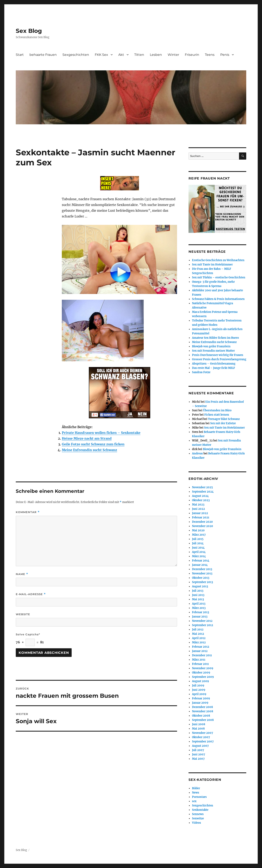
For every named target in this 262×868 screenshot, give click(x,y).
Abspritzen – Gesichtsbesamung (214, 364)
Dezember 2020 (202, 522)
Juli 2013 (198, 591)
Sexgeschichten (76, 55)
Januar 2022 (200, 513)
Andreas (197, 453)
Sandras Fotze (201, 372)
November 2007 (203, 733)
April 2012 (199, 638)
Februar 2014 (201, 561)
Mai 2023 (198, 505)
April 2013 (199, 604)
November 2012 (202, 621)
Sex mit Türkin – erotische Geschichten (219, 277)
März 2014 (199, 556)
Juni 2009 (199, 690)
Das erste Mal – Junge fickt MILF (213, 368)
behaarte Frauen (43, 55)
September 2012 (203, 625)
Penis (225, 55)
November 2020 (203, 526)
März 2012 (199, 642)
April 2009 (199, 694)
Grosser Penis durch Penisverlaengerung (219, 359)
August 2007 (200, 746)
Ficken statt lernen (217, 415)
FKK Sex (101, 55)
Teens (210, 55)
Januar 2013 (200, 617)
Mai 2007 (198, 759)
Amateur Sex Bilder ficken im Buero (215, 338)
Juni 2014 (198, 548)
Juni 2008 (199, 724)
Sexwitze (198, 818)
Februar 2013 (200, 612)
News (196, 793)
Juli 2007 (198, 750)
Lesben (156, 55)
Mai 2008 (198, 729)
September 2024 (203, 492)
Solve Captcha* (28, 634)
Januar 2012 (200, 651)
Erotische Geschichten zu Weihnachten (218, 260)
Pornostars (199, 797)
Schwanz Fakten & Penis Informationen (218, 299)
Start (20, 55)
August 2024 (200, 496)
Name (22, 574)
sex (194, 801)
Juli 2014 (198, 543)
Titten (139, 55)
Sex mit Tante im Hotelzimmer (212, 265)
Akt (121, 55)
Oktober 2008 (201, 716)
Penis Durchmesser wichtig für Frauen (218, 355)
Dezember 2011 (202, 655)
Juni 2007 (199, 754)
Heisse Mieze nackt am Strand (87, 438)
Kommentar (28, 512)
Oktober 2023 (201, 500)
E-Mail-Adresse (31, 594)
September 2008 (203, 720)
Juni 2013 (198, 595)
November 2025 (202, 487)
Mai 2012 (198, 634)
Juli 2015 (198, 539)
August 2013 (200, 586)
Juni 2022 (198, 509)
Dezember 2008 (202, 707)
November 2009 (203, 668)
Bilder (196, 788)
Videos (196, 823)
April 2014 (199, 552)
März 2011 (199, 660)
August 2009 (200, 681)
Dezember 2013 (202, 569)
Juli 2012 (198, 630)
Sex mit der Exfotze (223, 423)
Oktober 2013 (201, 578)
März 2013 (199, 608)
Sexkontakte (200, 810)
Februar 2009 (201, 698)
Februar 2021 (201, 517)
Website (23, 614)
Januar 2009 (200, 703)
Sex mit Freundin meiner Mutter (213, 351)
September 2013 (202, 582)
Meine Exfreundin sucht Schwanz (89, 450)
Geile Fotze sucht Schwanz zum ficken (93, 444)
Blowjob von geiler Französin (211, 346)
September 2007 (203, 742)
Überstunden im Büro (217, 410)
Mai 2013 (198, 599)
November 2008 (203, 711)
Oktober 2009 (201, 673)
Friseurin (192, 55)
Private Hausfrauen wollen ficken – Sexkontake (101, 433)
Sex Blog (29, 31)
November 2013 (202, 574)
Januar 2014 (200, 565)
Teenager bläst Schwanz (224, 419)
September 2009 (203, 677)
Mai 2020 (198, 530)
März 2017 (199, 535)
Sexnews (198, 814)
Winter (173, 55)
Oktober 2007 (201, 737)
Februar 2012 (201, 647)
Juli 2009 (198, 686)
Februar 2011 (200, 664)
